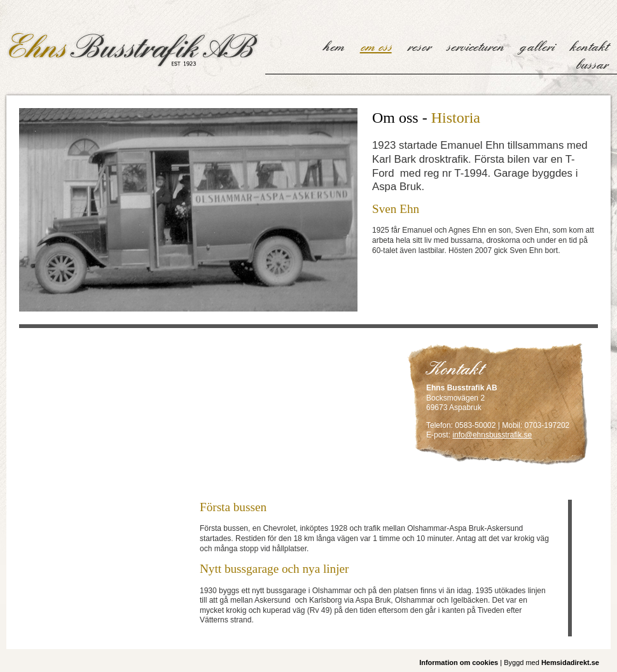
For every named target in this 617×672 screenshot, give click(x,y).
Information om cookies (459, 662)
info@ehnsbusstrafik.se (492, 435)
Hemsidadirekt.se (570, 662)
